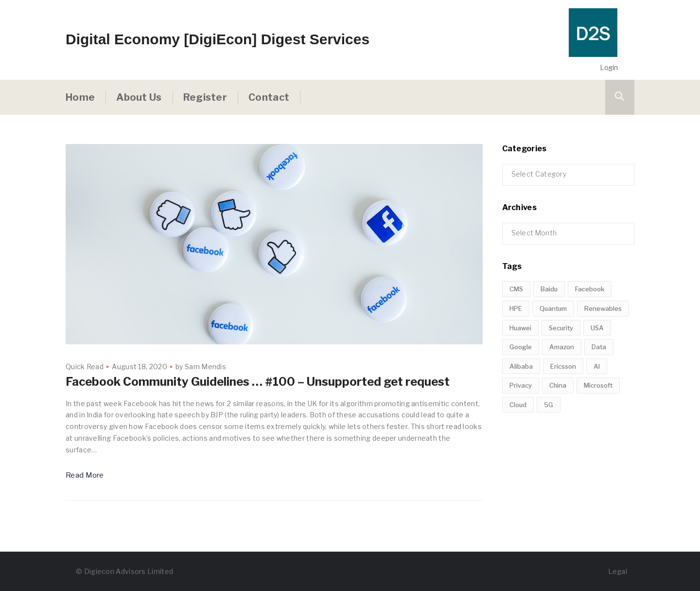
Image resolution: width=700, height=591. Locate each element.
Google (521, 378)
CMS (516, 320)
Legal (618, 571)
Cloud (518, 436)
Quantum (553, 340)
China (558, 416)
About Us (139, 97)
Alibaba (521, 397)
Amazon (562, 378)
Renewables (603, 340)
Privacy (521, 416)
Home (80, 97)
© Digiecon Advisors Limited (124, 571)
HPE (516, 340)
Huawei (520, 359)
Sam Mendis (205, 367)
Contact (269, 97)
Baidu (549, 320)
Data (599, 378)
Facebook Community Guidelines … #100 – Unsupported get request (258, 382)
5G (549, 436)
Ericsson (563, 397)
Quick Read (85, 367)
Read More (85, 475)
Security (561, 359)
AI (597, 397)
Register (205, 97)
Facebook (590, 320)
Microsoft (598, 416)
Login (609, 67)
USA (597, 359)
